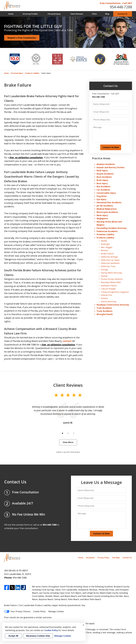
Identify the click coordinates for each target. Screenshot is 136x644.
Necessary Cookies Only (38, 636)
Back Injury (102, 170)
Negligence (102, 218)
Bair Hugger (107, 247)
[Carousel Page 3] (74, 433)
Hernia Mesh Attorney (111, 273)
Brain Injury (102, 180)
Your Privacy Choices (17, 611)
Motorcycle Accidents (107, 212)
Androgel (105, 244)
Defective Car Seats (110, 260)
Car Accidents (103, 190)
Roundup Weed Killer (111, 282)
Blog (107, 14)
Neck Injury (102, 215)
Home (11, 14)
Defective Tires (108, 266)
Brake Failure (107, 254)
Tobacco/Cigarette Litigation (115, 292)
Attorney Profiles (30, 14)
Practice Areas (101, 158)
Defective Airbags (109, 257)
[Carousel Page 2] (68, 433)
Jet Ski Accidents (105, 206)
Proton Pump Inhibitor (112, 279)
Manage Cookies (56, 611)
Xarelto (104, 298)
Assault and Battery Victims (110, 167)
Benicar (105, 250)
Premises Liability (105, 234)
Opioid (104, 276)
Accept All (13, 636)
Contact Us (123, 14)
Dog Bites (102, 196)
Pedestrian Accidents (107, 231)
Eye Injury (101, 199)
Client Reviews (77, 14)
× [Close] (83, 625)
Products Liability (32, 73)
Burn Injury (102, 183)
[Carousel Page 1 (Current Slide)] (62, 433)
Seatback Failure (109, 286)
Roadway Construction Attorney (113, 305)
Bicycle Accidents (105, 174)
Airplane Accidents (106, 164)
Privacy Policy (103, 558)
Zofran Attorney (109, 301)
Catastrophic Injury (106, 193)
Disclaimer (90, 558)
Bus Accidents (103, 186)
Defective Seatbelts (110, 263)
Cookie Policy (39, 611)
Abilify (104, 241)
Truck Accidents (104, 311)
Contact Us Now (111, 147)
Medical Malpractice (107, 209)
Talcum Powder (108, 289)
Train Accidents (104, 308)
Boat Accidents (104, 177)
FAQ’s (94, 14)
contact (67, 341)
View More (68, 442)
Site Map (116, 558)
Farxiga (104, 270)
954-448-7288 (121, 7)
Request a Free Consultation (22, 38)
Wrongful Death (105, 314)
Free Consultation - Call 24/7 (116, 3)
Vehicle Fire (106, 295)
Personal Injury (54, 14)
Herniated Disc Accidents (109, 202)
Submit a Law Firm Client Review (68, 452)
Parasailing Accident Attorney (111, 228)
